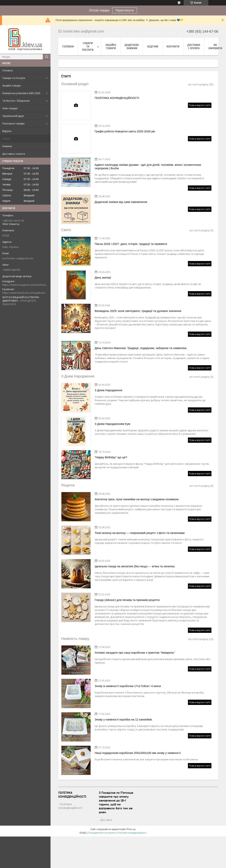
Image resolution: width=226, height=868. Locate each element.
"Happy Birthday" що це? (111, 457)
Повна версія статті (200, 105)
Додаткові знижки (132, 47)
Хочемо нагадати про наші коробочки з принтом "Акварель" (135, 653)
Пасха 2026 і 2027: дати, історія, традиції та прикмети (131, 244)
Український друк (13, 116)
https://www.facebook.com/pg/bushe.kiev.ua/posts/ (25, 293)
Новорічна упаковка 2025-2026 (21, 93)
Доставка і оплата (14, 154)
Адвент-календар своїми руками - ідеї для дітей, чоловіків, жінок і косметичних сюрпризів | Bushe (148, 166)
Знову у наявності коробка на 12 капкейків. (124, 719)
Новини (7, 146)
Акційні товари (12, 86)
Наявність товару (75, 639)
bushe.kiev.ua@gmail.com (18, 258)
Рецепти (68, 485)
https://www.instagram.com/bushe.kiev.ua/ (25, 285)
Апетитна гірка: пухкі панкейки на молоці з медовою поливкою (137, 499)
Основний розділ (75, 84)
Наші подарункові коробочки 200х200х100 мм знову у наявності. (138, 753)
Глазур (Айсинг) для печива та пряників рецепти (127, 600)
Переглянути (125, 10)
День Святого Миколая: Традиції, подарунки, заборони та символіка (141, 348)
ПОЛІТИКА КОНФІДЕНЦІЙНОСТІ (117, 98)
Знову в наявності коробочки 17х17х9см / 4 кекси (128, 686)
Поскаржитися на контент (102, 833)
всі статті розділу (198, 84)
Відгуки (7, 131)
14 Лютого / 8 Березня (16, 101)
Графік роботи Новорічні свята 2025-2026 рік (125, 131)
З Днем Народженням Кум (112, 424)
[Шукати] (47, 57)
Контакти (173, 46)
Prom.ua (131, 829)
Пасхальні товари (13, 123)
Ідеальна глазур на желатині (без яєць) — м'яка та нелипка (135, 566)
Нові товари (10, 108)
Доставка (106, 820)
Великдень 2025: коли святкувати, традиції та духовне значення (138, 311)
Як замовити (215, 47)
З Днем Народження (78, 376)
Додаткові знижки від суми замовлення (121, 202)
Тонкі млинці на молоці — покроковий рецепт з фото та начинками (140, 533)
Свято (66, 230)
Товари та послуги (14, 78)
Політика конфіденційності (132, 833)
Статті (6, 139)
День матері (103, 277)
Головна (7, 70)
